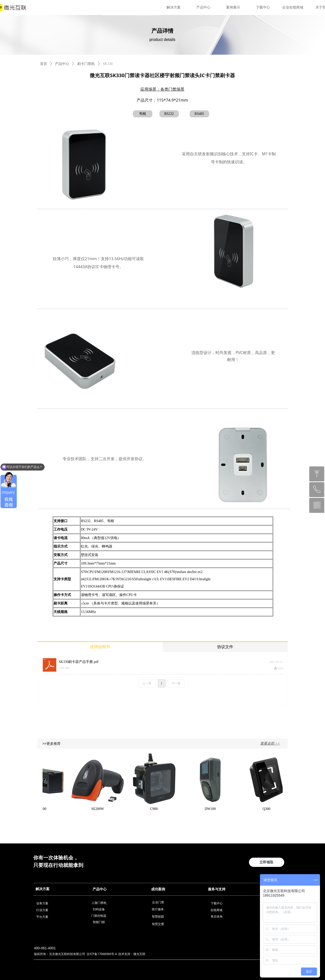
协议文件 (225, 647)
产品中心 (203, 7)
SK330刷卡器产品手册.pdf (79, 662)
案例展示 (233, 7)
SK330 (108, 64)
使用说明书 (100, 647)
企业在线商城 (293, 7)
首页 (44, 64)
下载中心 (263, 7)
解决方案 (174, 7)
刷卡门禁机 (86, 64)
